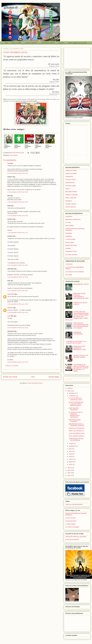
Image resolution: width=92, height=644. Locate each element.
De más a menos (70, 180)
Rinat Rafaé (15, 153)
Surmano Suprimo (71, 204)
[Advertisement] (77, 58)
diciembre (72, 393)
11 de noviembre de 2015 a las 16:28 (18, 216)
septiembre (72, 446)
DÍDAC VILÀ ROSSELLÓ (76, 431)
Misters (68, 189)
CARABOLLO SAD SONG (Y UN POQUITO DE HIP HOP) (76, 342)
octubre (71, 443)
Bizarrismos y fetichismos (73, 219)
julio (70, 449)
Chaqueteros (69, 176)
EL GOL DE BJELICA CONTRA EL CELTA (75, 399)
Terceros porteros (71, 207)
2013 (69, 470)
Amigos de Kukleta (71, 173)
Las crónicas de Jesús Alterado (75, 272)
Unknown (10, 308)
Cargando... (69, 379)
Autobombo (69, 216)
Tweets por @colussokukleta (74, 504)
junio (71, 451)
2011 (69, 475)
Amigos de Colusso (71, 170)
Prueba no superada (71, 195)
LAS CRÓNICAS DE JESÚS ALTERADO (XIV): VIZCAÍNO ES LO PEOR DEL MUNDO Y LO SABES (81, 368)
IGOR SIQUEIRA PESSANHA (74, 409)
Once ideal (69, 275)
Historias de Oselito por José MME (76, 537)
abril (70, 456)
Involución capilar (71, 186)
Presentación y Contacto (48, 43)
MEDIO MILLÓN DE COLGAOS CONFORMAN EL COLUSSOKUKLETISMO (81, 296)
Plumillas (68, 248)
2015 (69, 391)
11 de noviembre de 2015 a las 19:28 (18, 277)
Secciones (61, 43)
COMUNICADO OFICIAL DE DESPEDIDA (76, 439)
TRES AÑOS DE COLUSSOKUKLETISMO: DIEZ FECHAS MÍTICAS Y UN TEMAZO (81, 325)
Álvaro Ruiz (11, 294)
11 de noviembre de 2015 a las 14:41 (18, 173)
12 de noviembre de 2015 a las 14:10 (18, 312)
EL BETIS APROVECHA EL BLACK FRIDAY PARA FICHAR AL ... (76, 404)
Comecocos (69, 264)
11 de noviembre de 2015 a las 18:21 (18, 265)
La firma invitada (70, 239)
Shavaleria (69, 201)
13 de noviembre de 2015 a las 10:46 (18, 328)
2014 (69, 468)
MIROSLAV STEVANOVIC (77, 428)
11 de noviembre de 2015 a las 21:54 (18, 304)
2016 (69, 388)
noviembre (72, 396)
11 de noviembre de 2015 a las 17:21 (18, 233)
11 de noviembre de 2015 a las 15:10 (18, 202)
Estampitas (69, 236)
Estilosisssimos (70, 183)
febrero (71, 462)
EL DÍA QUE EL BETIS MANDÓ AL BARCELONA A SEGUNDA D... (76, 415)
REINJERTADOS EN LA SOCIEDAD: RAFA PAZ (76, 425)
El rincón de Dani (70, 518)
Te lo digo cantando (71, 255)
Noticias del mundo (71, 245)
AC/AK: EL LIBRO (16, 43)
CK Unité (68, 223)
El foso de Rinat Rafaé (72, 540)
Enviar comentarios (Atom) (35, 383)
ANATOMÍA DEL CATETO (81, 284)
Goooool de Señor (71, 521)
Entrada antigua (54, 377)
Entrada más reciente (10, 377)
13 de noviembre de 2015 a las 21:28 (18, 362)
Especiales (69, 233)
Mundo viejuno (70, 242)
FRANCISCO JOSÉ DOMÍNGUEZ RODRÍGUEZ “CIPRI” (80, 348)
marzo (71, 459)
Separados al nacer (71, 251)
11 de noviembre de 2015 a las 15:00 (18, 192)
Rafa (9, 163)
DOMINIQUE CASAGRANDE (78, 333)
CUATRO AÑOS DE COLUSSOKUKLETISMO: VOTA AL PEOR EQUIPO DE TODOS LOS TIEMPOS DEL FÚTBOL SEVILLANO (77, 316)
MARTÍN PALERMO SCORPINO (75, 421)
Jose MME (10, 316)
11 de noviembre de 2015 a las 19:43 (18, 291)
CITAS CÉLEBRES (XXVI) (77, 433)
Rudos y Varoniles (71, 198)
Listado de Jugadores (31, 43)
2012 (69, 473)
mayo (71, 454)
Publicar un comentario (12, 366)
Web (6, 43)
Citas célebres (14, 155)
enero (71, 464)
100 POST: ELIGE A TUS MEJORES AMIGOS (81, 356)
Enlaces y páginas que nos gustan (77, 43)
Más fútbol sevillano (71, 192)
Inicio (33, 377)
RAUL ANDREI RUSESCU (77, 436)
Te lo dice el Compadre (72, 527)
